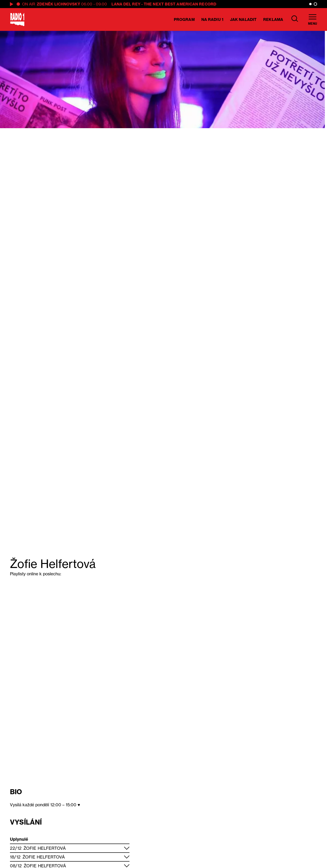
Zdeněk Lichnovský (58, 4)
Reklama (273, 19)
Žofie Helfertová (45, 848)
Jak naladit (243, 19)
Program (184, 19)
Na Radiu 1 (212, 19)
